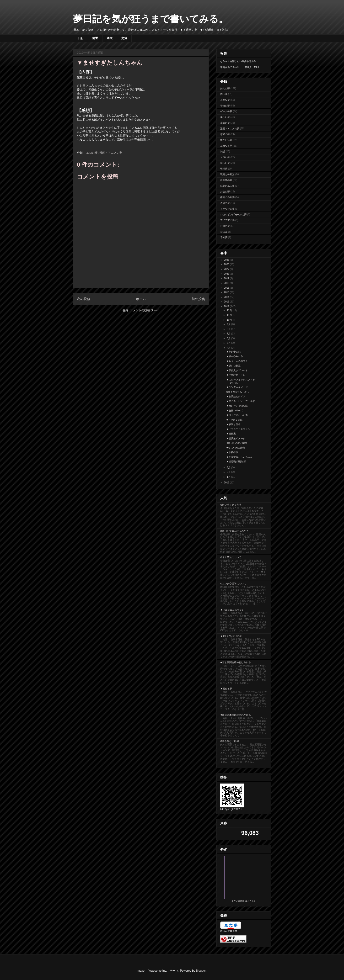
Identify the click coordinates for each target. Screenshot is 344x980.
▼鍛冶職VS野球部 (236, 462)
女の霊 (224, 232)
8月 (229, 329)
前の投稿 (198, 299)
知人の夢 (225, 88)
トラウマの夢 (227, 209)
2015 (227, 292)
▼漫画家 (231, 434)
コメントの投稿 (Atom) (145, 310)
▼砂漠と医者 (233, 424)
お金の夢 (225, 192)
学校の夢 (225, 106)
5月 (229, 343)
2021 (227, 274)
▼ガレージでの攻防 (237, 406)
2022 (227, 269)
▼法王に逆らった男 (237, 415)
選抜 (110, 38)
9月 (229, 324)
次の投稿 (84, 299)
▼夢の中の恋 (233, 352)
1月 (229, 477)
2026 (227, 260)
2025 (227, 264)
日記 (81, 38)
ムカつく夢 (226, 146)
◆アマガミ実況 (234, 420)
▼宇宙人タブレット (237, 370)
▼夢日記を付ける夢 (231, 636)
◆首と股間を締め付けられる (236, 662)
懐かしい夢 (226, 140)
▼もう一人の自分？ (237, 361)
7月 (229, 334)
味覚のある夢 (227, 186)
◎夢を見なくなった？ (238, 392)
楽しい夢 (225, 117)
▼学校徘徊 (232, 452)
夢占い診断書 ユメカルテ (244, 901)
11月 (230, 315)
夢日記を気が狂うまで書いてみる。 (151, 19)
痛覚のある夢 (227, 197)
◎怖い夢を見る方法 (231, 505)
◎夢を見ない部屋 (230, 741)
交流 (124, 38)
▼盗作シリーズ (235, 411)
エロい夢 (92, 153)
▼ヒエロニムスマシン (238, 429)
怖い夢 (224, 94)
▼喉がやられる (235, 356)
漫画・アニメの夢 (111, 153)
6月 (229, 338)
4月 (229, 348)
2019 (227, 278)
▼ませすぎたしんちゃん (239, 457)
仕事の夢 (225, 226)
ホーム (141, 299)
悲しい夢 (225, 163)
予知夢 (224, 237)
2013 (227, 302)
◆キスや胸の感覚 (236, 448)
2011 (227, 483)
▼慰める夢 (226, 689)
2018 (227, 283)
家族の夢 (225, 123)
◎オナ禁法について (231, 557)
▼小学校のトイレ (236, 375)
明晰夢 (224, 169)
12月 (230, 310)
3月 (229, 468)
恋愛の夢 (225, 134)
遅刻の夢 (225, 203)
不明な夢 (225, 100)
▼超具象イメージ (236, 438)
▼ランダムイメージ (237, 387)
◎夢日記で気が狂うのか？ (234, 531)
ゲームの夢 (226, 111)
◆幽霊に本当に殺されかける (236, 715)
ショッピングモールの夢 (233, 215)
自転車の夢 (226, 180)
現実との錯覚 (227, 174)
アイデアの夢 (227, 220)
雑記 (223, 151)
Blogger (201, 971)
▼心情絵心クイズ (236, 396)
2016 (227, 288)
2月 (229, 472)
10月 (230, 320)
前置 (95, 38)
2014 (227, 297)
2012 (227, 306)
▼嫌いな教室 (233, 366)
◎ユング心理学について (233, 584)
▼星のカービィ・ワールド (241, 401)
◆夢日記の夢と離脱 (237, 443)
